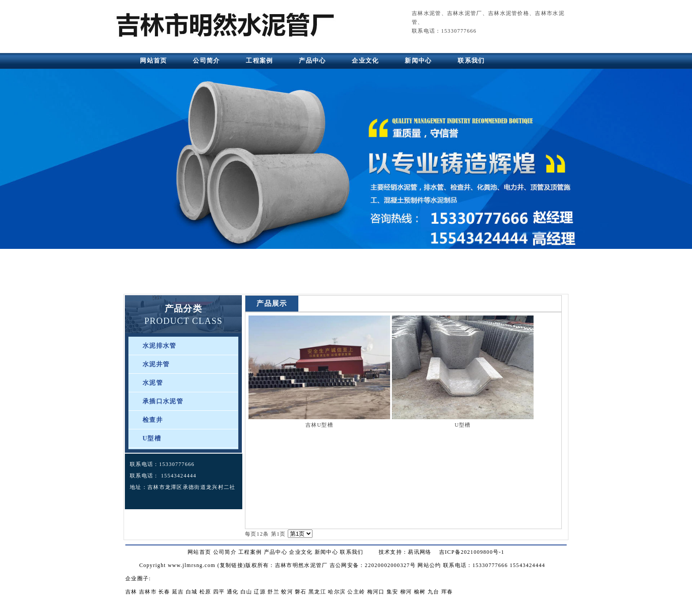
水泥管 (153, 383)
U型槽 (152, 438)
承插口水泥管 (163, 401)
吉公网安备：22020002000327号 (373, 565)
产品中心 (312, 61)
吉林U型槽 (319, 425)
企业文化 (365, 61)
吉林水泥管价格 (509, 13)
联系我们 (471, 61)
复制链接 (231, 565)
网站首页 (153, 61)
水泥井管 (156, 364)
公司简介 (206, 61)
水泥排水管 (160, 346)
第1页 (278, 534)
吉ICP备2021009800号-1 (472, 552)
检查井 (153, 420)
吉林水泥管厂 (465, 13)
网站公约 (429, 565)
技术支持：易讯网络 (405, 552)
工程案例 (259, 61)
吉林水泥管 (427, 13)
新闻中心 (418, 61)
